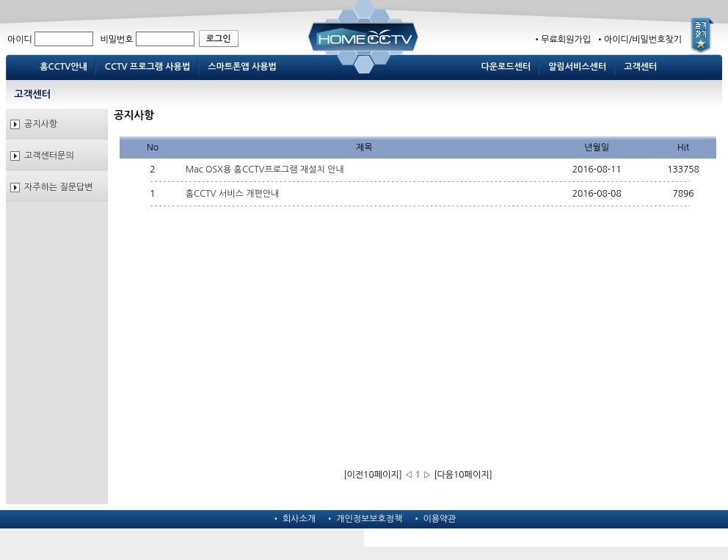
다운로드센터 (506, 67)
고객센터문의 (49, 156)
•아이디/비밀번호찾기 (637, 40)
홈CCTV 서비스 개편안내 (233, 194)
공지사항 (41, 124)
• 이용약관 (434, 519)
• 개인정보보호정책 (364, 519)
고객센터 (640, 67)
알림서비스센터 (577, 67)
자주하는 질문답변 (59, 187)
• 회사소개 (294, 519)
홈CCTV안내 (63, 67)
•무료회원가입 (562, 40)
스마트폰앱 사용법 (242, 67)
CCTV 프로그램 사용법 (148, 67)
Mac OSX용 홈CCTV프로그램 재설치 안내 (265, 170)
